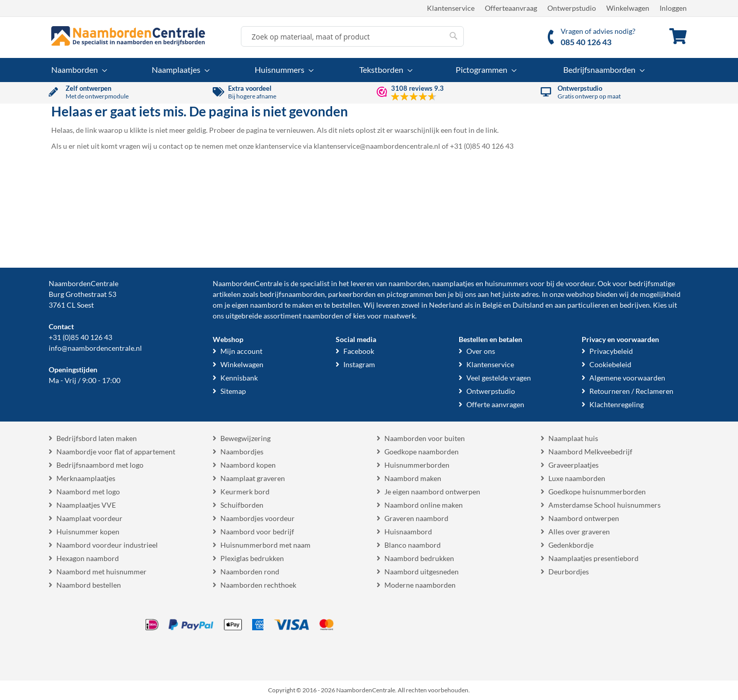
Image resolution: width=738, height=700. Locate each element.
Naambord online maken (424, 505)
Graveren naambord (416, 518)
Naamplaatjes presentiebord (593, 558)
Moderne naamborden (420, 585)
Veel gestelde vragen (499, 378)
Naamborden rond (250, 572)
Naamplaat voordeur (89, 518)
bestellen (346, 305)
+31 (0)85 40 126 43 (80, 337)
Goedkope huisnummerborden (597, 492)
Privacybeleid (611, 351)
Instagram (359, 364)
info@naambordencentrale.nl (95, 348)
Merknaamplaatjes (86, 478)
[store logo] (128, 36)
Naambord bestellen (89, 585)
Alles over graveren (579, 532)
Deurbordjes (569, 572)
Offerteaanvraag (511, 8)
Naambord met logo (88, 492)
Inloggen (673, 8)
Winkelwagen (628, 8)
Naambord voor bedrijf (257, 532)
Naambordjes (242, 452)
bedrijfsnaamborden (292, 294)
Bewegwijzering (245, 438)
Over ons (481, 351)
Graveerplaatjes (573, 465)
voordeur (580, 283)
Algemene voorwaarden (627, 378)
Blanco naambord (413, 545)
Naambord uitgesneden (422, 572)
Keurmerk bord (245, 492)
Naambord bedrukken (419, 558)
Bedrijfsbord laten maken (97, 438)
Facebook (359, 351)
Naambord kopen (248, 465)
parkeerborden (352, 294)
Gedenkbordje (571, 545)
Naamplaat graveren (253, 478)
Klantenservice (451, 8)
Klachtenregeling (617, 404)
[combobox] (352, 36)
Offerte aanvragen (495, 404)
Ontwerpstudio (572, 8)
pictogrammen (410, 294)
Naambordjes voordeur (258, 518)
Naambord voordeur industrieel (107, 545)
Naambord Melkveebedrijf (590, 452)
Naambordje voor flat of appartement (116, 452)
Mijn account (241, 351)
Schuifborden (242, 505)
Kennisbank (239, 378)
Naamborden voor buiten (425, 438)
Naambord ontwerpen (584, 518)
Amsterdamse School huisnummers (604, 505)
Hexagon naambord (88, 558)
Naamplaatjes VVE (86, 505)
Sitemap (233, 391)
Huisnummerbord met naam (265, 545)
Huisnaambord (408, 532)
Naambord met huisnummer (101, 572)
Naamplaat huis (573, 438)
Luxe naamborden (577, 478)
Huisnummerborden (417, 465)
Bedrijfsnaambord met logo (100, 465)
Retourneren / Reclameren (631, 391)
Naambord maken (413, 478)
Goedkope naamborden (422, 452)
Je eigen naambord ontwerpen (432, 492)
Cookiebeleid (610, 364)
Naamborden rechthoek (258, 585)
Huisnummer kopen (88, 532)
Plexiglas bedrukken (252, 558)
